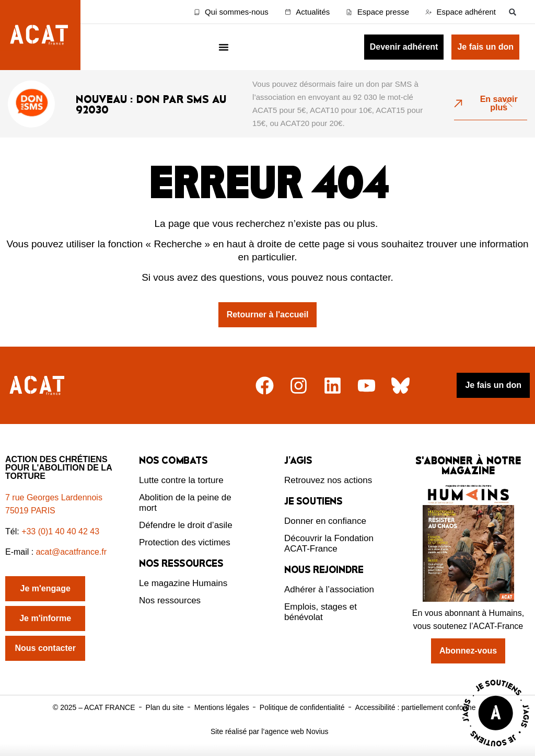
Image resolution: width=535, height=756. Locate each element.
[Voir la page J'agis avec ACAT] (496, 749)
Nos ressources (170, 600)
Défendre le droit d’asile (186, 525)
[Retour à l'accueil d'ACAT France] (40, 35)
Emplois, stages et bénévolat (321, 612)
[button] (513, 12)
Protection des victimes (185, 542)
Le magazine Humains (183, 583)
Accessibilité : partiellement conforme (415, 707)
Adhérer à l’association (329, 589)
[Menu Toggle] (224, 47)
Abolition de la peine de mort (185, 503)
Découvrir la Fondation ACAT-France (329, 543)
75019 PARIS (30, 511)
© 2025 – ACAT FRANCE (94, 707)
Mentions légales (222, 707)
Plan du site (165, 707)
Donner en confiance (325, 521)
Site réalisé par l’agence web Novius (270, 731)
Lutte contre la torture (181, 480)
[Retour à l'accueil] (38, 386)
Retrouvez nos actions (328, 480)
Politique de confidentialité (302, 707)
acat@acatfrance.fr (73, 552)
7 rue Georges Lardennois (54, 497)
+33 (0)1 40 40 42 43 (60, 531)
